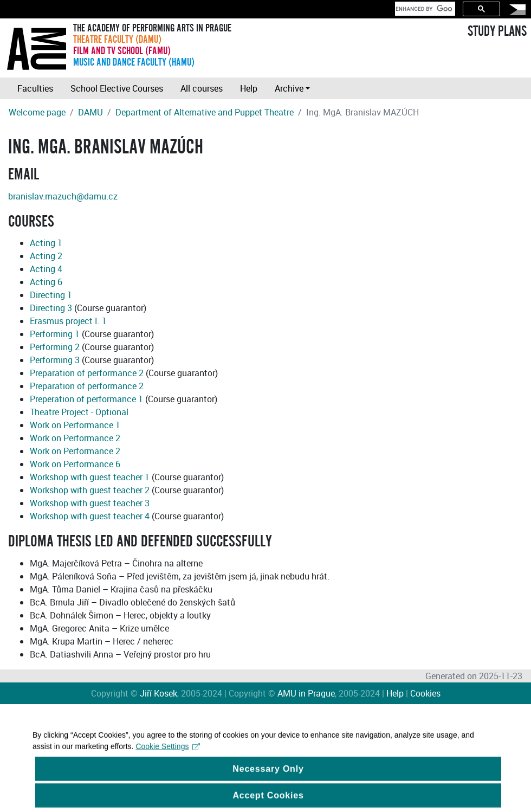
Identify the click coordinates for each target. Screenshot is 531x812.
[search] (424, 9)
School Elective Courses (117, 88)
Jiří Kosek (158, 693)
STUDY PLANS (497, 31)
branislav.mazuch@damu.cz (63, 196)
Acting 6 (46, 282)
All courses (202, 88)
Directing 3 (51, 308)
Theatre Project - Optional (79, 412)
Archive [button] (289, 88)
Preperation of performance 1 (86, 399)
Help (249, 88)
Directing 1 (51, 295)
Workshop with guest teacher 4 (90, 516)
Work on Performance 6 (75, 464)
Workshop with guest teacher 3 (90, 503)
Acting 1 (46, 243)
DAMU (90, 112)
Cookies (425, 693)
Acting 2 (46, 256)
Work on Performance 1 (75, 425)
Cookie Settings (168, 754)
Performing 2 (55, 347)
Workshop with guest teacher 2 (90, 490)
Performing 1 (55, 334)
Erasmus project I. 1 (68, 321)
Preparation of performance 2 (87, 373)
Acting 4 (46, 269)
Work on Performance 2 (75, 438)
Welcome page (37, 112)
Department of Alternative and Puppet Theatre (205, 112)
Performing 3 (55, 360)
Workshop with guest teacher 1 (90, 477)
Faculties (35, 88)
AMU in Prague (306, 693)
